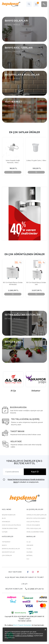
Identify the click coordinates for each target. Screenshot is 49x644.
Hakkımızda (6, 522)
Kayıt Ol (35, 472)
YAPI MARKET (6, 542)
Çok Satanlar (7, 555)
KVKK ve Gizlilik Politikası (11, 525)
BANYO (4, 545)
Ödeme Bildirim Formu (10, 528)
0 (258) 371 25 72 (34, 589)
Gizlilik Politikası (33, 522)
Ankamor (30, 545)
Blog (4, 518)
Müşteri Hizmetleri (9, 515)
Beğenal (30, 555)
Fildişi (29, 549)
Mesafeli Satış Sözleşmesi (36, 518)
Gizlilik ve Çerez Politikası (24, 636)
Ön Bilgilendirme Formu (35, 532)
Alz (28, 559)
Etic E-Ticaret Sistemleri (22, 625)
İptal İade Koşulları (34, 528)
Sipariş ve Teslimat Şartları (37, 515)
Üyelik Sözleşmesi (33, 525)
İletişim (5, 532)
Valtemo (29, 552)
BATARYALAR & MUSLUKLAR (11, 549)
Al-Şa (29, 542)
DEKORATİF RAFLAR (8, 552)
